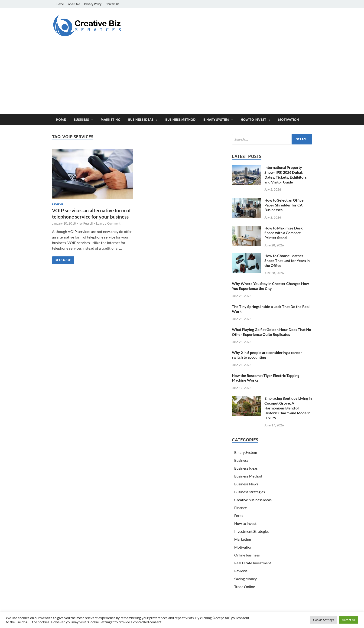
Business (81, 120)
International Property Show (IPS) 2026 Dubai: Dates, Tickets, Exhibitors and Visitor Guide (286, 175)
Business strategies (250, 492)
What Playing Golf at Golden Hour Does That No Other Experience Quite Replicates (271, 332)
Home (60, 4)
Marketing (110, 120)
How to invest (253, 120)
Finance (240, 508)
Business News (246, 484)
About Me (74, 4)
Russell (88, 223)
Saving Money (245, 579)
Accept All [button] (349, 620)
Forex (239, 515)
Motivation (289, 120)
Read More (61, 259)
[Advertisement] (182, 79)
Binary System (216, 120)
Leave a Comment (108, 223)
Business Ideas (141, 120)
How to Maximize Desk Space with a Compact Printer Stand (284, 233)
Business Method (180, 120)
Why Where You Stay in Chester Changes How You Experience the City (270, 286)
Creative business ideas (253, 500)
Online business (247, 555)
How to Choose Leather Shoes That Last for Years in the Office (287, 260)
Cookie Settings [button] (324, 620)
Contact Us (112, 4)
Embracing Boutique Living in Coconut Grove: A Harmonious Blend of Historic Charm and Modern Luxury (288, 408)
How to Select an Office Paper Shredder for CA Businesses (284, 205)
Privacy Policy (93, 4)
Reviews (58, 204)
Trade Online (245, 587)
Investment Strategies (252, 531)
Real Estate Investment (253, 563)
